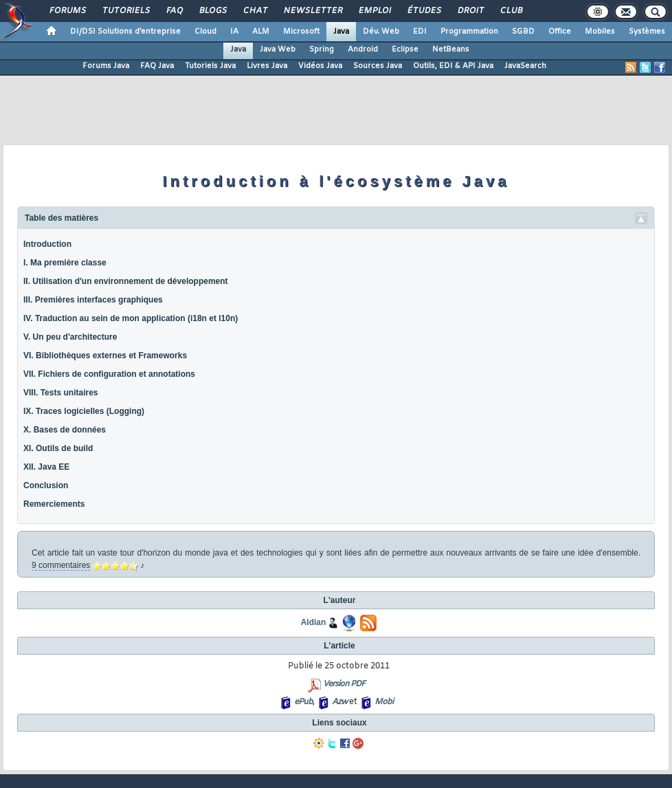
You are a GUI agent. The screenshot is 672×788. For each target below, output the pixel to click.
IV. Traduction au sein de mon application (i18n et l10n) (131, 318)
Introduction (47, 244)
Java (341, 32)
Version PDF (344, 684)
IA (234, 32)
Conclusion (46, 485)
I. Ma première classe (65, 263)
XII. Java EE (46, 467)
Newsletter (312, 11)
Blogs (212, 11)
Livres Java (267, 66)
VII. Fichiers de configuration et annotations (109, 374)
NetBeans (451, 50)
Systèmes (647, 32)
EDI (420, 32)
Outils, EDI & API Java (453, 66)
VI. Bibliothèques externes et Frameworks (105, 355)
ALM (261, 32)
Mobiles (600, 32)
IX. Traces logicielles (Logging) (84, 411)
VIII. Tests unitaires (60, 393)
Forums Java (106, 66)
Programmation (469, 32)
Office (560, 32)
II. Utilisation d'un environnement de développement (126, 281)
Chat (255, 11)
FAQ (174, 11)
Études (424, 11)
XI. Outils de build (58, 448)
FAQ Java (157, 66)
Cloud (205, 32)
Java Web (278, 50)
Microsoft (301, 32)
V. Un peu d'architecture (70, 337)
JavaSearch (525, 66)
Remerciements (54, 504)
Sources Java (378, 66)
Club (511, 11)
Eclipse (405, 50)
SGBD (523, 32)
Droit (470, 11)
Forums (67, 11)
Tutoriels (125, 11)
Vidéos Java (320, 66)
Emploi (374, 11)
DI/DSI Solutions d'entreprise (125, 32)
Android (363, 50)
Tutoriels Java (210, 66)
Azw (339, 702)
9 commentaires (61, 565)
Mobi (384, 702)
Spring (322, 50)
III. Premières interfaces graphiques (93, 300)
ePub (303, 702)
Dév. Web (381, 32)
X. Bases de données (65, 430)
